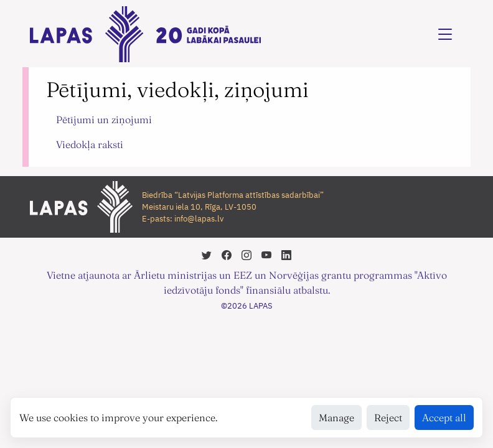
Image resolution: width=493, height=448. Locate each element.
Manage (336, 418)
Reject (388, 418)
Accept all (444, 418)
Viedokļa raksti (90, 144)
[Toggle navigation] (445, 34)
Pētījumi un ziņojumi (104, 119)
